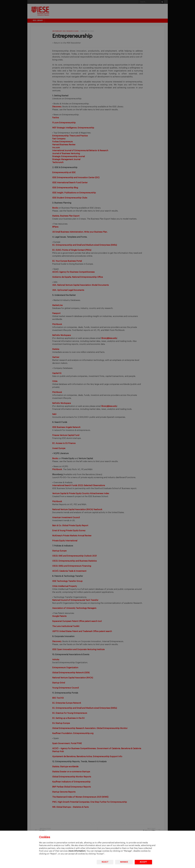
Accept (143, 862)
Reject (105, 862)
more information (77, 851)
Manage (124, 862)
